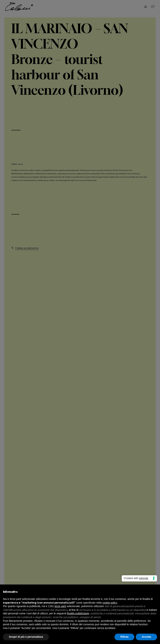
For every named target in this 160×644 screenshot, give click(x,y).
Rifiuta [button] (124, 637)
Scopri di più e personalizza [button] (26, 637)
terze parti (60, 606)
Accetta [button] (146, 637)
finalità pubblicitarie (78, 613)
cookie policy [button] (110, 603)
